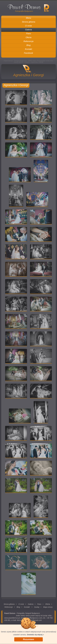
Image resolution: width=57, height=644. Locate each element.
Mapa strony (48, 608)
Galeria (27, 62)
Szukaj (37, 608)
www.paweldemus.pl (12, 619)
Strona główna (9, 605)
